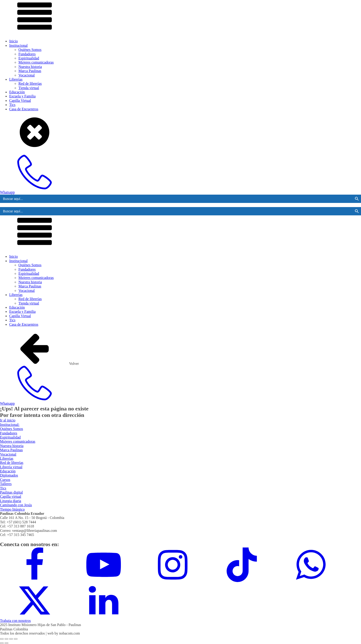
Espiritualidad (29, 58)
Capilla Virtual (20, 101)
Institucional (18, 45)
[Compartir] (11, 639)
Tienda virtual (29, 88)
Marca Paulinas (30, 71)
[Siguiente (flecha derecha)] (6, 643)
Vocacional (27, 75)
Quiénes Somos (30, 50)
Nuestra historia (30, 67)
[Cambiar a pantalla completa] (6, 639)
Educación (17, 92)
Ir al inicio (8, 420)
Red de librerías (30, 83)
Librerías (16, 79)
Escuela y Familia (22, 96)
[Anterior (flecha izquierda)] (2, 643)
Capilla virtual (11, 496)
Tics (12, 105)
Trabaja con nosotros (15, 621)
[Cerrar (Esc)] (16, 639)
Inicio (13, 41)
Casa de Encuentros (24, 109)
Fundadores (27, 54)
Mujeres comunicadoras (36, 62)
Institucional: (10, 425)
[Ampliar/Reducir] (2, 639)
